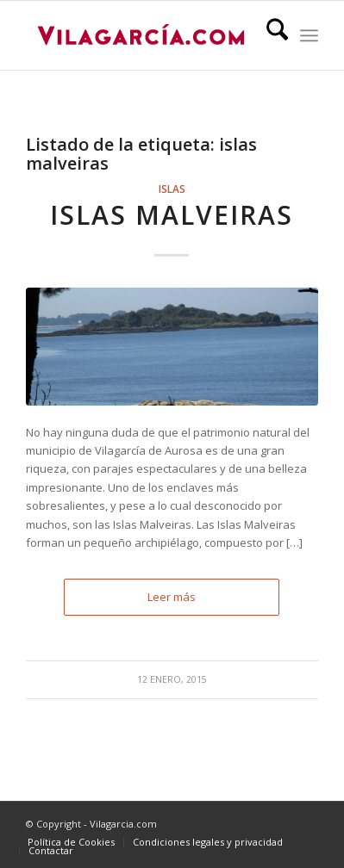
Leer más (172, 597)
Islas (172, 189)
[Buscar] (269, 35)
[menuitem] (269, 35)
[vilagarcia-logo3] (143, 35)
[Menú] (309, 35)
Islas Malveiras (172, 215)
